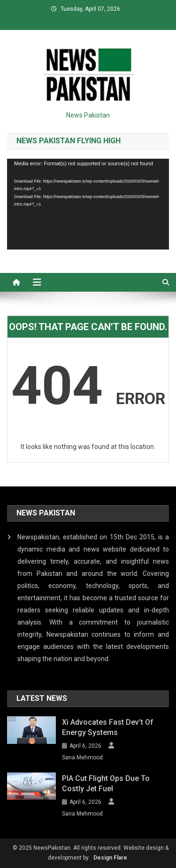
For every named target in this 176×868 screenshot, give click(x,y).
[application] (88, 204)
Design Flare (110, 858)
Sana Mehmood (82, 758)
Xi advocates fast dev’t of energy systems (108, 727)
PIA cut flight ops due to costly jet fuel (106, 783)
